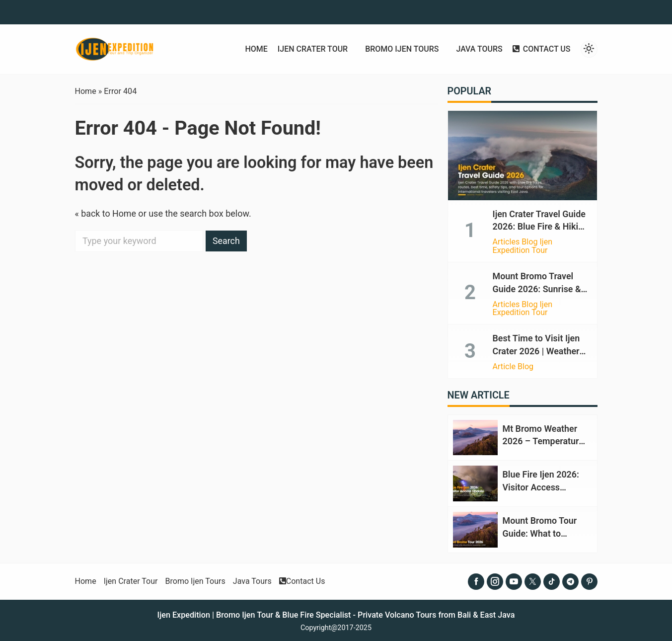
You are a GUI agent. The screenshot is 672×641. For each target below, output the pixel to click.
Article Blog (513, 364)
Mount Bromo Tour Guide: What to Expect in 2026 (540, 529)
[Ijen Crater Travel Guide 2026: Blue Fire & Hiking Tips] (523, 156)
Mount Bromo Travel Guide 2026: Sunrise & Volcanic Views (537, 287)
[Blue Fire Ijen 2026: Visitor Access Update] (475, 481)
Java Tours (479, 49)
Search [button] (226, 241)
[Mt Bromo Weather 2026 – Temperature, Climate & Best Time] (475, 435)
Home (253, 49)
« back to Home (106, 213)
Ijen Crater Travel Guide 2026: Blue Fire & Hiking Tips (541, 226)
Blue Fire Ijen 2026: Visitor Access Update (541, 484)
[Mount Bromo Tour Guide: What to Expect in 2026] (475, 526)
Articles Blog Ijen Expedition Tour (523, 245)
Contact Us (541, 49)
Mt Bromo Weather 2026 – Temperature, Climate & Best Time (545, 439)
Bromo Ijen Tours (400, 49)
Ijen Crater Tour (310, 49)
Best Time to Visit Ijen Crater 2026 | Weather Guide (537, 349)
